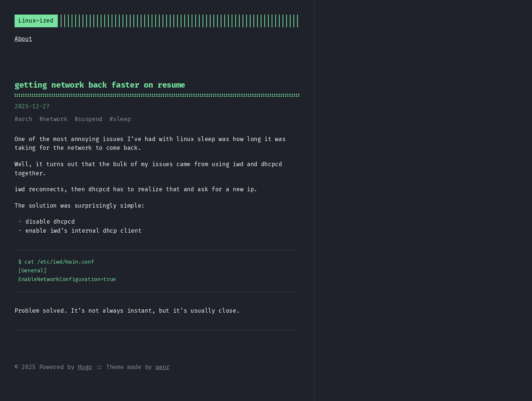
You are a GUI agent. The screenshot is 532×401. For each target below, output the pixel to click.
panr (163, 367)
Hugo (85, 367)
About (23, 39)
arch (25, 119)
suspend (90, 119)
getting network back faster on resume (100, 85)
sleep (122, 119)
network (55, 119)
